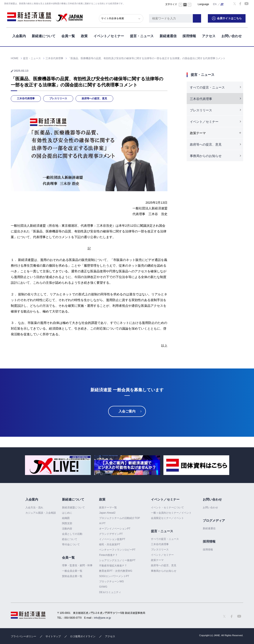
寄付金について (71, 544)
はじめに (67, 513)
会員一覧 (68, 36)
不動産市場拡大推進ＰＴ (113, 566)
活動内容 (67, 529)
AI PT (102, 523)
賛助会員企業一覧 (72, 576)
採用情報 (189, 36)
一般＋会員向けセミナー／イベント (171, 513)
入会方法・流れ (34, 508)
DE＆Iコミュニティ (110, 592)
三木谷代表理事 (26, 98)
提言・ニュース (142, 36)
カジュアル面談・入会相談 (41, 513)
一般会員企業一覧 (72, 571)
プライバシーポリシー (23, 636)
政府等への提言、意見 (94, 98)
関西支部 (67, 523)
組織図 (66, 518)
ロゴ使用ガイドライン (83, 636)
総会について (70, 539)
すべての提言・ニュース (207, 87)
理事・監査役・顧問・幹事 (77, 566)
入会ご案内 (127, 411)
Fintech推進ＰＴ (108, 555)
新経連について (44, 36)
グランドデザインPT (111, 534)
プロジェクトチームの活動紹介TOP (119, 518)
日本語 (222, 4)
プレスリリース (58, 98)
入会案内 (19, 36)
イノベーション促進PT (112, 539)
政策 (84, 36)
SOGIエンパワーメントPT (114, 576)
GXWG (103, 587)
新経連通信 (168, 36)
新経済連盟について (73, 508)
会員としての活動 (72, 534)
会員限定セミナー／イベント (167, 518)
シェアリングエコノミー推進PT (117, 560)
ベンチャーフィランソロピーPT (117, 550)
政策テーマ (157, 560)
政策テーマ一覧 (108, 508)
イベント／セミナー (109, 36)
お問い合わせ (232, 36)
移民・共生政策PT (110, 544)
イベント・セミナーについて (167, 508)
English (215, 4)
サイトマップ (53, 636)
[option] (58, 465)
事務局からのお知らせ (206, 156)
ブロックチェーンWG (111, 581)
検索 (199, 18)
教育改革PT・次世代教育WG (116, 571)
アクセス (209, 36)
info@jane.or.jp (102, 618)
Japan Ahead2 (107, 513)
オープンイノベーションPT (115, 529)
